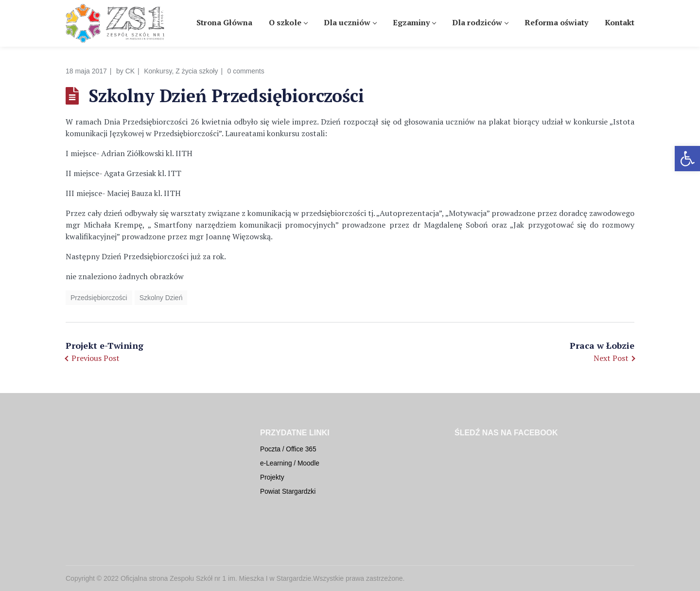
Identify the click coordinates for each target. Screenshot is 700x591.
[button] (687, 159)
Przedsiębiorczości (99, 298)
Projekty (272, 477)
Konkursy (158, 71)
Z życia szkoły (197, 71)
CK (130, 71)
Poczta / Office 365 (288, 449)
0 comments (246, 71)
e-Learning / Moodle (290, 463)
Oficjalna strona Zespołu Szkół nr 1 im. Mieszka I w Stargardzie (216, 578)
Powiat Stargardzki (288, 492)
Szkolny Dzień (161, 298)
